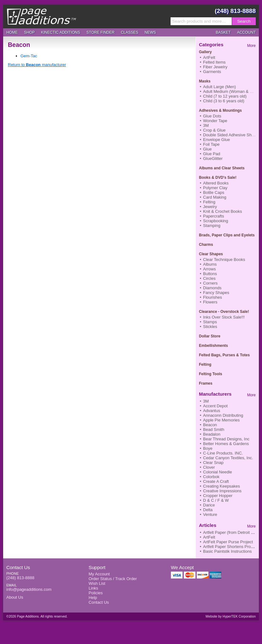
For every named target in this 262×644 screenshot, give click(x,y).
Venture (210, 514)
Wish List (97, 583)
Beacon (210, 425)
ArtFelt (209, 537)
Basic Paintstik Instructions (227, 551)
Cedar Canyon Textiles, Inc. (228, 458)
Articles (208, 525)
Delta (208, 510)
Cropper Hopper (218, 496)
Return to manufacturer (37, 65)
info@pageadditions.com (29, 589)
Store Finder (100, 32)
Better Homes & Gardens (226, 444)
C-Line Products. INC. (223, 453)
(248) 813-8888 (235, 11)
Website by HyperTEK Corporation (231, 616)
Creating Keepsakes (221, 486)
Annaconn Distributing (223, 415)
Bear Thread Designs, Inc (226, 439)
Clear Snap (213, 463)
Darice (209, 505)
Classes (129, 32)
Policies (96, 593)
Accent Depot (215, 406)
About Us (15, 597)
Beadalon (212, 434)
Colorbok (211, 477)
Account (246, 32)
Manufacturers (215, 394)
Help (93, 598)
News (150, 32)
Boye (208, 448)
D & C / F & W (216, 500)
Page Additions (41, 16)
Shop (29, 32)
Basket (223, 32)
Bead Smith (214, 429)
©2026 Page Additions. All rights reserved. (37, 616)
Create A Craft (216, 481)
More (251, 46)
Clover (209, 467)
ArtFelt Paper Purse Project (228, 542)
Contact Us (18, 567)
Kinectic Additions (61, 32)
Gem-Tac (29, 56)
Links (93, 588)
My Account (99, 574)
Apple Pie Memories (221, 420)
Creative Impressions (222, 491)
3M (206, 401)
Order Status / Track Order (113, 579)
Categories (211, 45)
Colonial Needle (218, 472)
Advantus (212, 411)
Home (12, 32)
